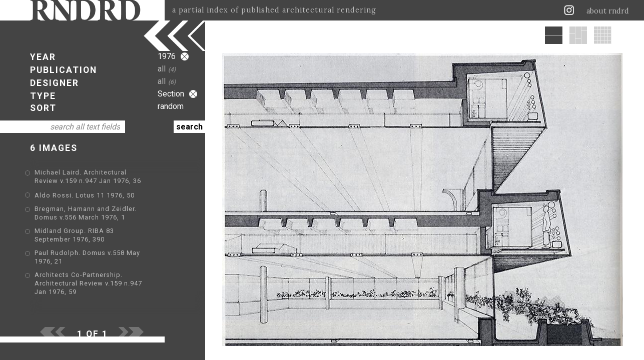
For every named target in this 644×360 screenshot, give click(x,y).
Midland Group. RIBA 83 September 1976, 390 (110, 232)
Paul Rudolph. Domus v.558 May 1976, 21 (102, 246)
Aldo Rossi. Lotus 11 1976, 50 (85, 195)
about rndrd (608, 11)
